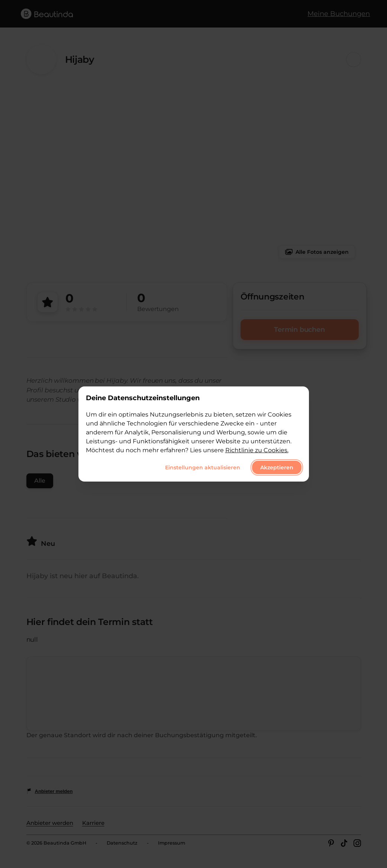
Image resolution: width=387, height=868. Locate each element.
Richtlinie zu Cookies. (257, 450)
